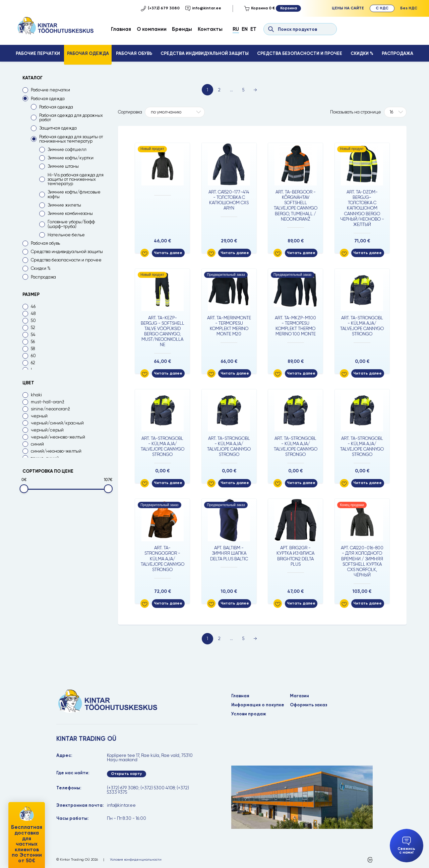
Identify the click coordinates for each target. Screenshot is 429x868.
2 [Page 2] (219, 90)
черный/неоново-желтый (58, 437)
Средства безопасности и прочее (300, 53)
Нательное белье (66, 235)
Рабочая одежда (88, 53)
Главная (121, 29)
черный (39, 416)
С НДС (382, 8)
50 (33, 321)
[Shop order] (175, 112)
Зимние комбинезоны (70, 213)
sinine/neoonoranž (50, 409)
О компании (152, 29)
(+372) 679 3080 (160, 9)
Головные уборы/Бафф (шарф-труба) (71, 224)
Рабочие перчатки (38, 53)
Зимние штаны (63, 166)
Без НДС (409, 8)
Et (253, 29)
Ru (236, 29)
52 (33, 328)
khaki (36, 395)
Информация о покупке (258, 705)
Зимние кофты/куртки (71, 158)
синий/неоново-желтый (56, 451)
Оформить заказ (309, 705)
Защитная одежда (58, 128)
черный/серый (47, 430)
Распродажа (397, 53)
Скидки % (362, 53)
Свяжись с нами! (406, 846)
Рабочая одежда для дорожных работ (71, 117)
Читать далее (168, 253)
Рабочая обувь (134, 53)
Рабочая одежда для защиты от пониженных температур (71, 139)
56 (33, 342)
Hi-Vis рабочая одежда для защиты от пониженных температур (76, 179)
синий (37, 444)
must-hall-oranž (48, 402)
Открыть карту (126, 774)
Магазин (299, 696)
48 (33, 313)
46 (33, 306)
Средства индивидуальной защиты (205, 53)
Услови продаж (249, 714)
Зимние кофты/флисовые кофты (74, 194)
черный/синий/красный (57, 423)
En (245, 29)
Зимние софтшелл (67, 149)
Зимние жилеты (64, 205)
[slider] (24, 489)
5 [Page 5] (243, 90)
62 (33, 363)
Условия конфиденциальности (136, 860)
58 (33, 349)
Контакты (210, 29)
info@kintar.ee (203, 9)
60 (33, 356)
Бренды (182, 29)
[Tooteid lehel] (395, 112)
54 (33, 335)
